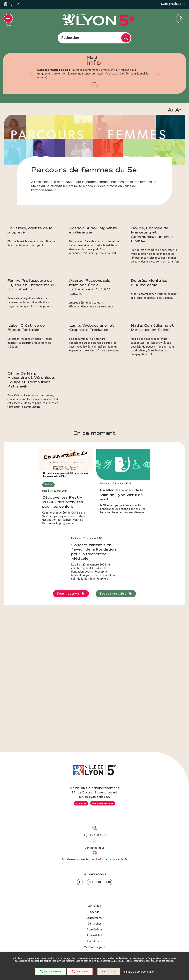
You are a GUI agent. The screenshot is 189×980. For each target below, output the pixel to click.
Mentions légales (94, 947)
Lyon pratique (173, 4)
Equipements (94, 918)
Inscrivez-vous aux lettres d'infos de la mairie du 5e (95, 860)
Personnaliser (109, 971)
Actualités (95, 906)
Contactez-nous (95, 848)
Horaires (81, 803)
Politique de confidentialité (138, 972)
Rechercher (70, 38)
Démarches (94, 924)
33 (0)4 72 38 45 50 (95, 835)
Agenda (95, 912)
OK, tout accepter (51, 971)
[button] (31, 74)
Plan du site (94, 941)
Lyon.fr (15, 4)
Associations (95, 930)
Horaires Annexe (103, 803)
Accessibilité (94, 935)
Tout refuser (80, 971)
